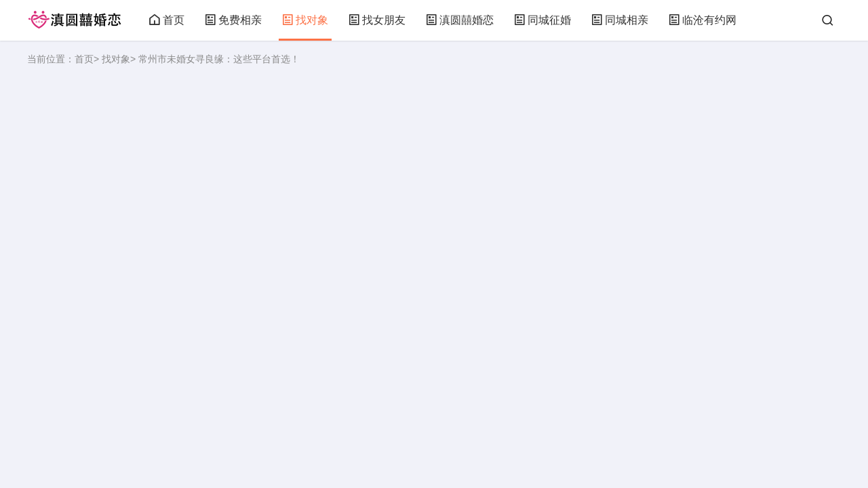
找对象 (305, 20)
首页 (167, 20)
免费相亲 (233, 20)
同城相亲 (620, 20)
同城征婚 (542, 20)
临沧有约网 (703, 20)
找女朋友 (377, 20)
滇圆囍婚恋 (460, 20)
